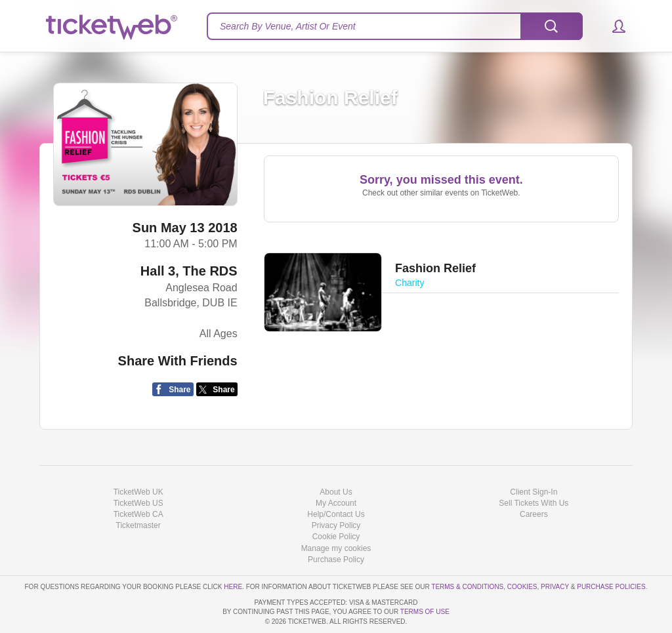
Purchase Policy (336, 560)
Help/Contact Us (336, 514)
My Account (336, 503)
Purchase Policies (611, 587)
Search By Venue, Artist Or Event (288, 26)
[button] (613, 26)
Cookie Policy (336, 537)
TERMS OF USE (425, 612)
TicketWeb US (138, 503)
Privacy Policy (336, 525)
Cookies (522, 587)
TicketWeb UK (138, 492)
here (233, 587)
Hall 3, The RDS (189, 271)
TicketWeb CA (138, 514)
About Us (336, 492)
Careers (534, 514)
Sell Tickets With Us (534, 503)
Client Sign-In (534, 492)
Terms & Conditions (467, 587)
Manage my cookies (336, 548)
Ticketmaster (138, 525)
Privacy (555, 587)
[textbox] (395, 26)
